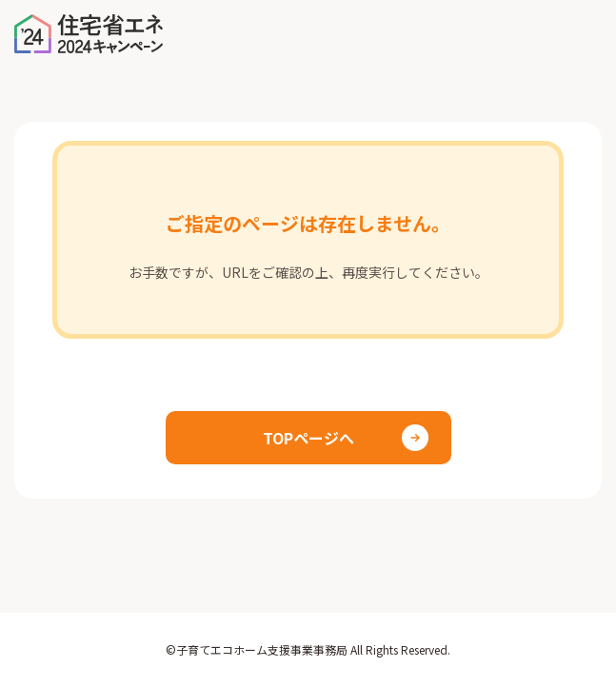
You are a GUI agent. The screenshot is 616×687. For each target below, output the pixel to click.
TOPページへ (308, 438)
